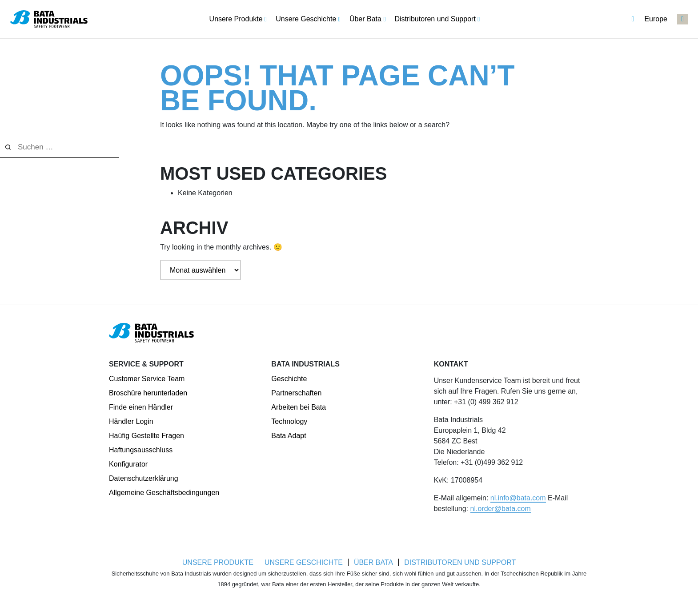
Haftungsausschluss (141, 450)
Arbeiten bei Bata (299, 407)
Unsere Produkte (217, 562)
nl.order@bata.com (501, 509)
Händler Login (131, 421)
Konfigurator (128, 464)
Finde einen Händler (141, 407)
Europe (649, 19)
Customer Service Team (147, 379)
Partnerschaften (296, 393)
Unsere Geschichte (303, 562)
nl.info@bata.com (518, 498)
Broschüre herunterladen (148, 393)
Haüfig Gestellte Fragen (146, 436)
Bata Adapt (289, 436)
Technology (289, 421)
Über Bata (373, 562)
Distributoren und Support (461, 562)
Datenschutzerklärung (144, 478)
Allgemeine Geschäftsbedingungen (164, 493)
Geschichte (289, 379)
